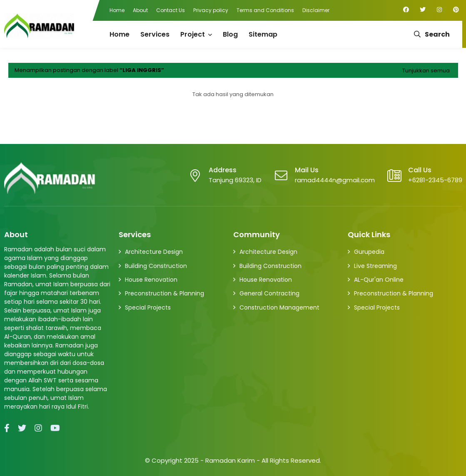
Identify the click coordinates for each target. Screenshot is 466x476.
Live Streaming (375, 266)
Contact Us (171, 10)
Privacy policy (211, 10)
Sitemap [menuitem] (263, 34)
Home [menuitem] (120, 34)
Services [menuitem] (155, 34)
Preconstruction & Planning (164, 293)
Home (117, 10)
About (140, 10)
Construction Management (279, 307)
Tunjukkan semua (426, 71)
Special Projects (148, 307)
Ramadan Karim (230, 460)
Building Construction (156, 266)
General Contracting (269, 293)
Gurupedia (369, 252)
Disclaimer (316, 10)
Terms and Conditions (265, 10)
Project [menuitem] (193, 34)
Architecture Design (154, 252)
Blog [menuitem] (230, 34)
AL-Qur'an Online (379, 280)
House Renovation (151, 280)
